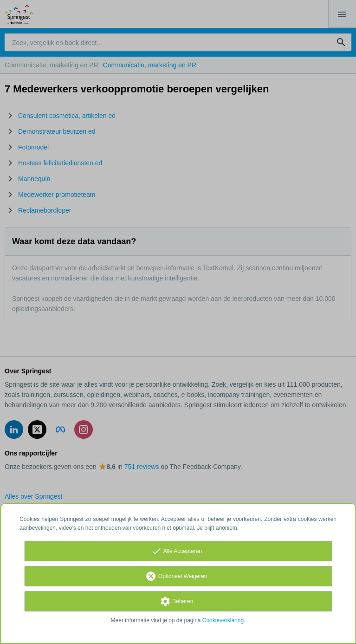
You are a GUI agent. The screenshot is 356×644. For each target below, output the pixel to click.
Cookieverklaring (223, 620)
